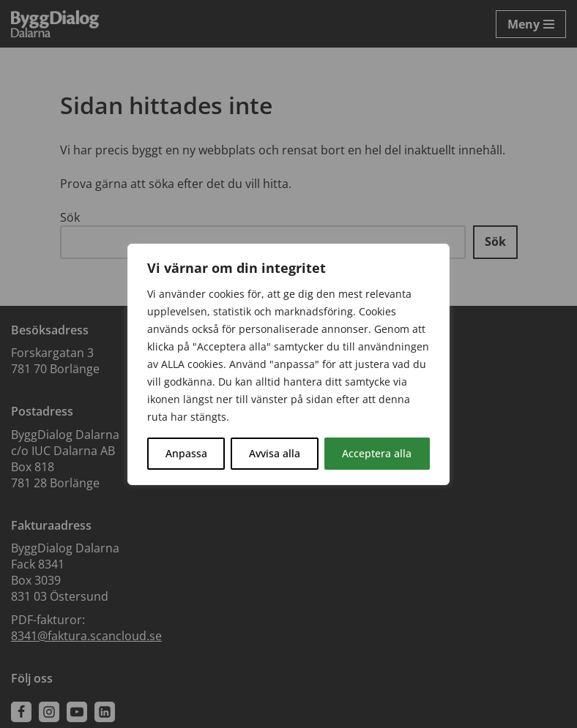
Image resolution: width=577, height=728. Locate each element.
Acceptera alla (377, 453)
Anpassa (186, 453)
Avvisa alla (275, 453)
